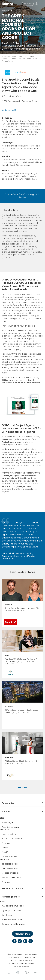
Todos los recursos (11, 864)
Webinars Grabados (11, 878)
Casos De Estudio (25, 57)
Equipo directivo (9, 857)
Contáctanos (22, 934)
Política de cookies (30, 954)
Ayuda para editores (12, 911)
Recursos (12, 57)
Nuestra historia (9, 834)
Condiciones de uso (15, 957)
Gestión (6, 852)
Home (4, 57)
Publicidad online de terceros (22, 961)
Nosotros (4, 830)
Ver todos (23, 787)
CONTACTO (28, 4)
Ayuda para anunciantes (14, 906)
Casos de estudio (10, 869)
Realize (23, 197)
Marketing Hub (9, 823)
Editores (6, 811)
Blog (2, 818)
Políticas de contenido (12, 920)
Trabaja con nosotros (12, 839)
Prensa (5, 848)
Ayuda (3, 901)
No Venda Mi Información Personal (22, 964)
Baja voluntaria (30, 957)
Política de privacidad (14, 954)
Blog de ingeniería (10, 827)
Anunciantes (8, 803)
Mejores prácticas (10, 873)
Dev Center (7, 915)
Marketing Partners (11, 897)
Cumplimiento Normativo (14, 924)
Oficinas (6, 843)
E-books (6, 882)
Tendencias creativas (12, 888)
